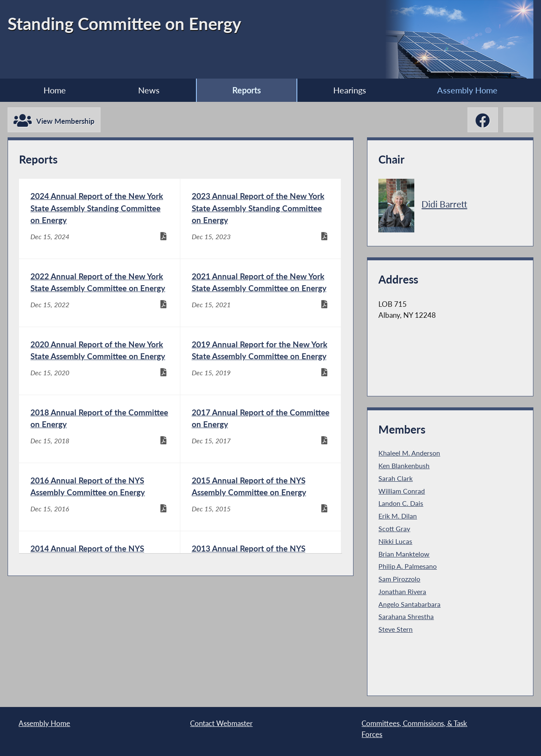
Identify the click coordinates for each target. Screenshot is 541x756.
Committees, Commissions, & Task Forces (414, 729)
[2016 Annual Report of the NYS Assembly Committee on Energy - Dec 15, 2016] (99, 497)
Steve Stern (396, 629)
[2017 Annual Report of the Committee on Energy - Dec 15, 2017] (261, 429)
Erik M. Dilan (398, 516)
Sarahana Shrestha (406, 617)
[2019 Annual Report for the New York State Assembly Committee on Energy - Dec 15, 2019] (261, 361)
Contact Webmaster (221, 723)
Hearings (350, 90)
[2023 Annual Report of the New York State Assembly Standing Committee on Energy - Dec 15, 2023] (261, 219)
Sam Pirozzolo (399, 579)
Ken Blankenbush (404, 466)
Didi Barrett (444, 204)
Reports (247, 90)
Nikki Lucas (395, 541)
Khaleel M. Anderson (409, 453)
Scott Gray (394, 529)
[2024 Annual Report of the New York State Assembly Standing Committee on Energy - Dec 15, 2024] (99, 219)
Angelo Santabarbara (409, 604)
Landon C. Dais (401, 503)
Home (55, 90)
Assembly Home (467, 90)
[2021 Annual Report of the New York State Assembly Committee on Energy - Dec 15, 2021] (261, 293)
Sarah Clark (396, 478)
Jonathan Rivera (402, 592)
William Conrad (402, 491)
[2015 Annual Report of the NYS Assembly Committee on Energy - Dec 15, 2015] (261, 497)
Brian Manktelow (404, 554)
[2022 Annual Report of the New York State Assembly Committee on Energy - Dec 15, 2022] (99, 293)
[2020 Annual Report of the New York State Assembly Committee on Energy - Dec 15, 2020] (99, 361)
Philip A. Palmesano (408, 566)
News (149, 90)
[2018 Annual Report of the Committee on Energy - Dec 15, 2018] (99, 429)
